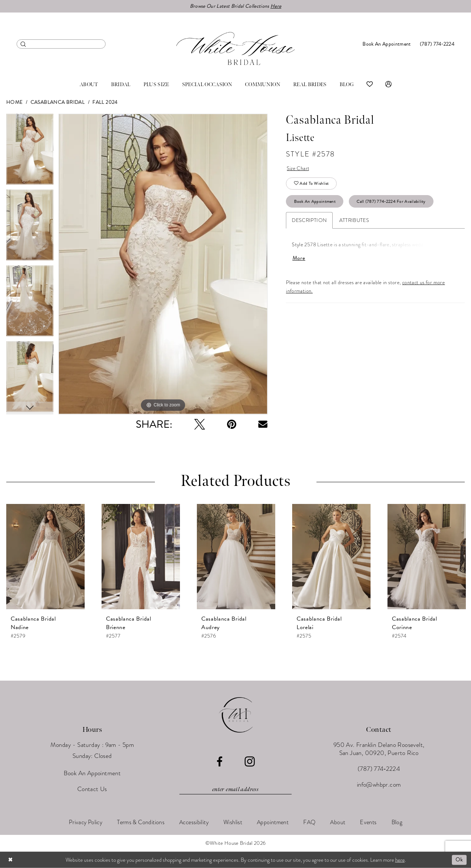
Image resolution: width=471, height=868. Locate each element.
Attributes (354, 220)
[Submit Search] (23, 44)
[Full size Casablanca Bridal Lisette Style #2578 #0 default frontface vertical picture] (163, 264)
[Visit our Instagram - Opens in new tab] (250, 762)
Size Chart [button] (298, 168)
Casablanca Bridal (58, 102)
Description (309, 220)
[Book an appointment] (387, 44)
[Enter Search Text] (61, 44)
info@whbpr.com (379, 785)
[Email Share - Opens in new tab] (263, 424)
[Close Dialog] (11, 860)
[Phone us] (437, 44)
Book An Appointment (315, 201)
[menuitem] (61, 44)
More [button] (299, 258)
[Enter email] (235, 790)
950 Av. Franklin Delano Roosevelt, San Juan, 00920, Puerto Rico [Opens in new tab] (379, 749)
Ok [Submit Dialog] (459, 860)
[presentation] (45, 557)
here (400, 860)
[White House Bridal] (235, 48)
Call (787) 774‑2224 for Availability (391, 201)
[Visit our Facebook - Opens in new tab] (219, 762)
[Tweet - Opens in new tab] (200, 424)
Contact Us (92, 789)
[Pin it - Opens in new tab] (232, 424)
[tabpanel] (30, 152)
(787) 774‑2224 (379, 769)
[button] (388, 85)
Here (276, 6)
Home (15, 102)
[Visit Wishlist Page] (370, 85)
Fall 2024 (105, 102)
